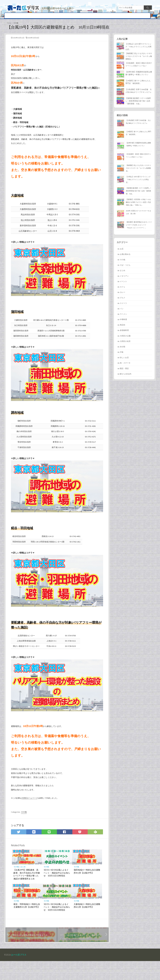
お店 (39, 16)
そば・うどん (125, 267)
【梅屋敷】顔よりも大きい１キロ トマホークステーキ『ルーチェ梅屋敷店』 (139, 57)
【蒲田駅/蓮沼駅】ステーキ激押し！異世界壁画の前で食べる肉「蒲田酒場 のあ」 (138, 102)
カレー (123, 294)
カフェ (123, 289)
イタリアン (124, 278)
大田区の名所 (76, 16)
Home (9, 23)
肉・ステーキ (125, 365)
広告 (133, 16)
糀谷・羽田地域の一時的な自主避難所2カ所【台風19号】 (27, 924)
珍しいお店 (124, 360)
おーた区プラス (19, 974)
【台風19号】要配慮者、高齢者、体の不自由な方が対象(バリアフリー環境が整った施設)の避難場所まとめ (27, 892)
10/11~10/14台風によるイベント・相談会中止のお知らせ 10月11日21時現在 (57, 925)
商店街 (64, 16)
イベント (91, 16)
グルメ (30, 16)
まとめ (108, 16)
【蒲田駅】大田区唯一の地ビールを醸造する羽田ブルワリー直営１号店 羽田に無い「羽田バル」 (139, 204)
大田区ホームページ (29, 814)
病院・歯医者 (51, 16)
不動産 (118, 16)
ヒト (100, 16)
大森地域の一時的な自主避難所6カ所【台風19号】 (87, 924)
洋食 (122, 354)
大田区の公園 (125, 338)
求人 (126, 16)
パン (122, 311)
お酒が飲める (125, 256)
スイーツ (123, 305)
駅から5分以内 (126, 376)
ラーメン (123, 316)
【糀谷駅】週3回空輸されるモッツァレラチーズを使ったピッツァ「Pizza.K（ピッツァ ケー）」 (139, 227)
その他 (142, 16)
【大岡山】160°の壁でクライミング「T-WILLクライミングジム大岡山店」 (138, 47)
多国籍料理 (124, 333)
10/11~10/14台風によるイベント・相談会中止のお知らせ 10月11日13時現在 (57, 891)
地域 (22, 16)
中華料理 (123, 322)
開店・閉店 (11, 16)
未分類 (123, 349)
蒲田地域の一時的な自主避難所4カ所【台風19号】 (87, 889)
